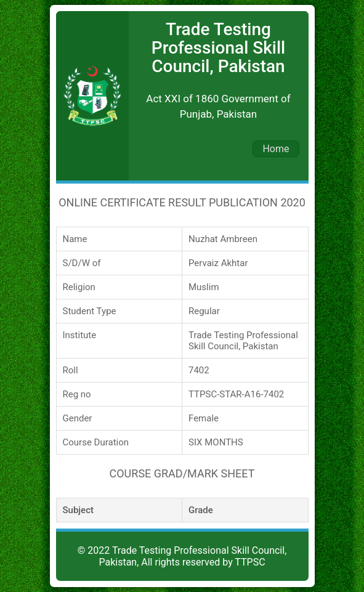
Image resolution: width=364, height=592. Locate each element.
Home (276, 149)
